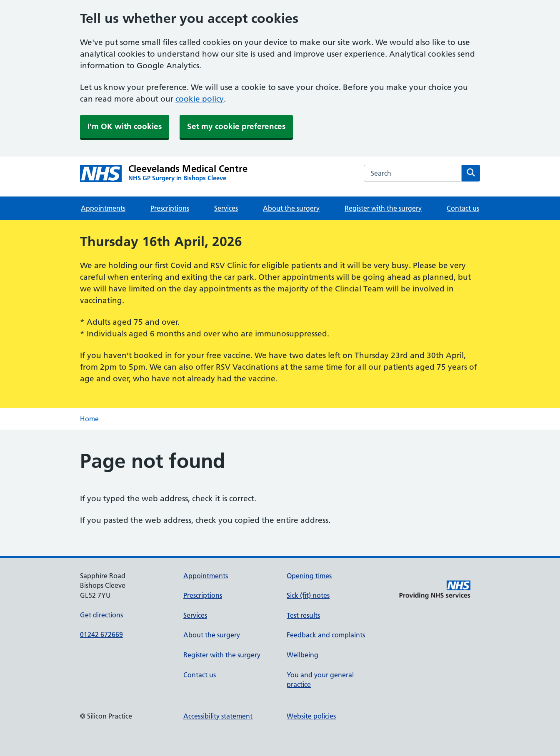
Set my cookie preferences (236, 126)
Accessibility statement (218, 716)
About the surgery (291, 208)
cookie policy (200, 99)
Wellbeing (302, 655)
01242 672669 (101, 634)
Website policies (311, 716)
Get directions (101, 615)
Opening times (309, 576)
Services (226, 208)
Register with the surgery (383, 208)
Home (89, 419)
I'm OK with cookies (125, 126)
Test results (303, 615)
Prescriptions (170, 208)
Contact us (463, 208)
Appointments (103, 208)
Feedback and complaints (326, 635)
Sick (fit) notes (308, 595)
